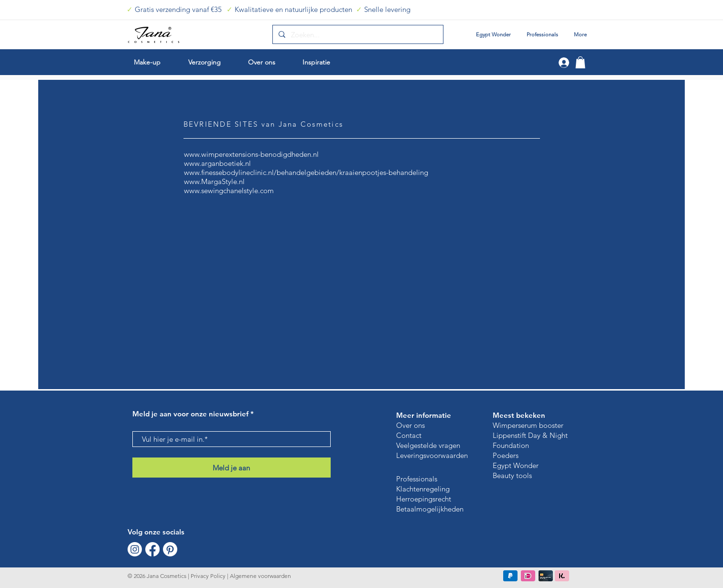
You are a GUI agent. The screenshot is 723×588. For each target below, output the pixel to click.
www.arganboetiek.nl (217, 163)
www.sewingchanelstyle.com (229, 191)
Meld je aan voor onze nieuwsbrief (190, 414)
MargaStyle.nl (223, 181)
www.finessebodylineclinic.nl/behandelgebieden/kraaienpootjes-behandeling (306, 172)
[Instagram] (135, 549)
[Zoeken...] (357, 34)
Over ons (410, 425)
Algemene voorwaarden (260, 576)
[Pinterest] (170, 549)
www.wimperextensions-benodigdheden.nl (251, 154)
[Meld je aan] (232, 468)
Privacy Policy (208, 576)
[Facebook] (152, 549)
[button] (580, 62)
